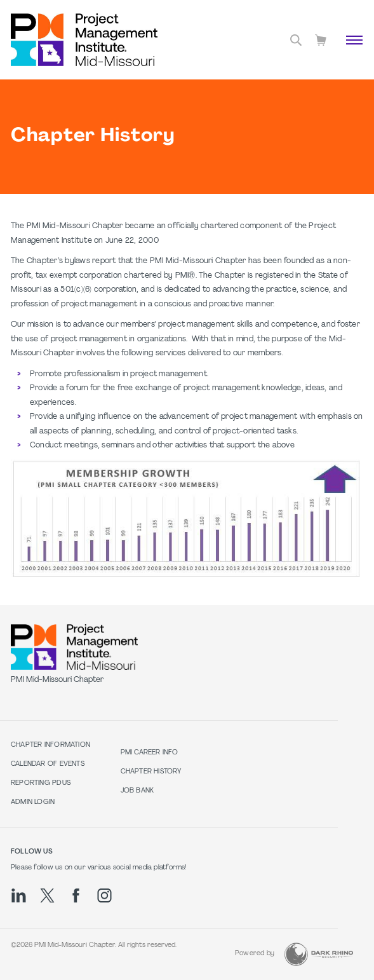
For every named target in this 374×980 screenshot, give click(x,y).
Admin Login (33, 802)
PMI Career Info (150, 753)
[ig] (104, 895)
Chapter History (151, 772)
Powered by (255, 954)
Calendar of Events (48, 764)
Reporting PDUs (41, 783)
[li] (19, 895)
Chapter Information (50, 745)
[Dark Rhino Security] (319, 954)
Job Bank (137, 791)
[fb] (76, 895)
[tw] (47, 895)
